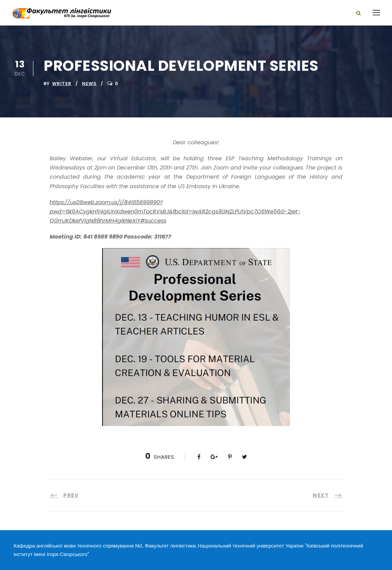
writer (62, 84)
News (89, 84)
